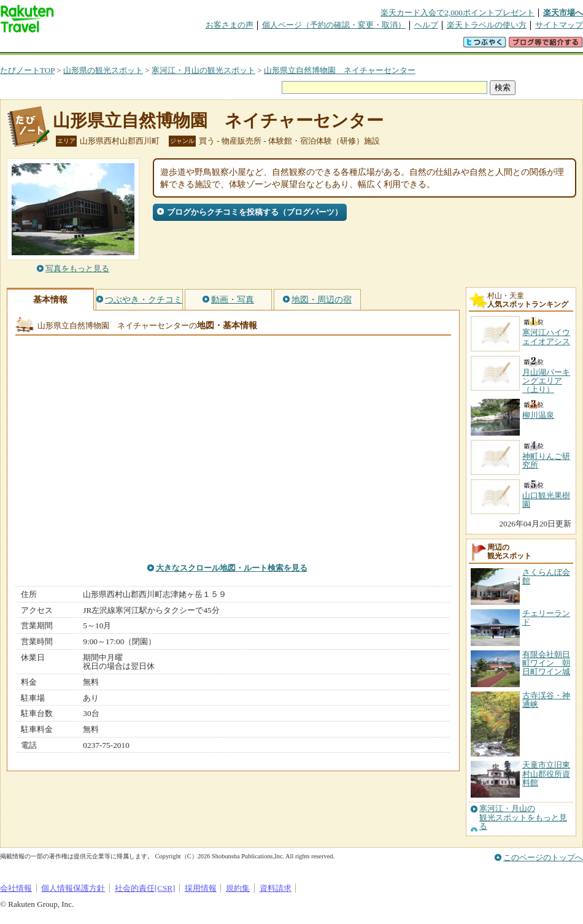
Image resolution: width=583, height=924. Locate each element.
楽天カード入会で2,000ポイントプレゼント (458, 13)
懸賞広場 (144, 46)
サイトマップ (559, 25)
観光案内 (295, 46)
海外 (93, 46)
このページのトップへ (543, 857)
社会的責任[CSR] (145, 888)
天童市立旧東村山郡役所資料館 (546, 774)
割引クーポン (194, 46)
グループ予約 (244, 46)
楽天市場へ (563, 13)
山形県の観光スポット (103, 70)
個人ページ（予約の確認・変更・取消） (334, 25)
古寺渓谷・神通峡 (546, 700)
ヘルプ (426, 25)
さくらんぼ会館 (546, 576)
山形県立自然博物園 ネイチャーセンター (340, 70)
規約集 (238, 888)
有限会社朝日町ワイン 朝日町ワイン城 (546, 663)
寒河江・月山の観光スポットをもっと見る (523, 818)
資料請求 (276, 888)
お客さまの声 (230, 25)
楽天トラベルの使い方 (487, 25)
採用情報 (201, 888)
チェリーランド (546, 618)
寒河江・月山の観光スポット (203, 70)
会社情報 (16, 888)
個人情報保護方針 (73, 888)
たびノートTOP (27, 70)
